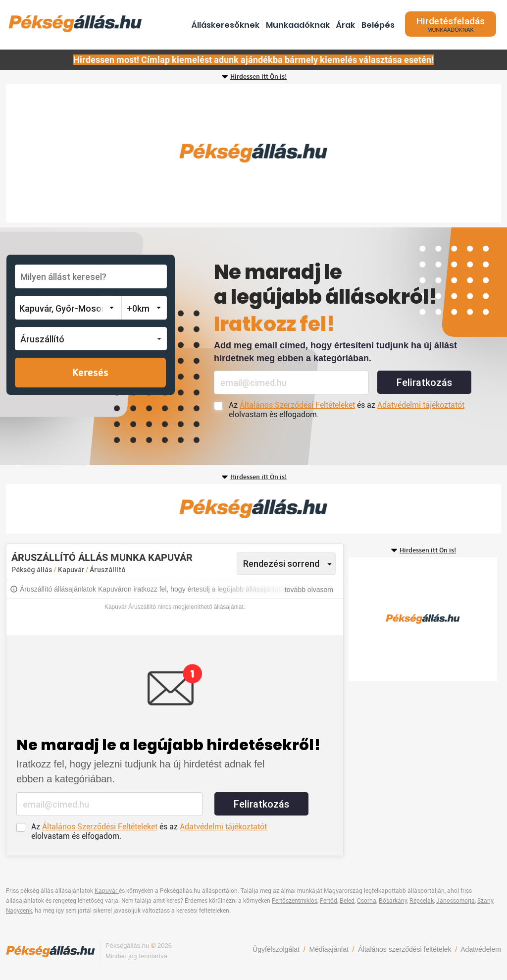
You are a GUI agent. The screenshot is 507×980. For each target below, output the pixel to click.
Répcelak (422, 901)
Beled (347, 901)
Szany (485, 901)
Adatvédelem (481, 949)
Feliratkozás (424, 382)
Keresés (90, 373)
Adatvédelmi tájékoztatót (421, 405)
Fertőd (329, 901)
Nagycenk (19, 911)
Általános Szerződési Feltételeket (297, 405)
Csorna (367, 901)
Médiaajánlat (329, 949)
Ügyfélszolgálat (276, 949)
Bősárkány (393, 901)
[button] (91, 339)
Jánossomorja (456, 901)
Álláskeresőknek (226, 25)
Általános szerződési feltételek (405, 949)
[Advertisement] (253, 153)
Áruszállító (108, 570)
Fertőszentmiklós (295, 901)
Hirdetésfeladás (451, 24)
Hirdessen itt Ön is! (258, 77)
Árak (346, 25)
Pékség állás (32, 570)
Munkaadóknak (298, 25)
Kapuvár (72, 570)
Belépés (378, 25)
